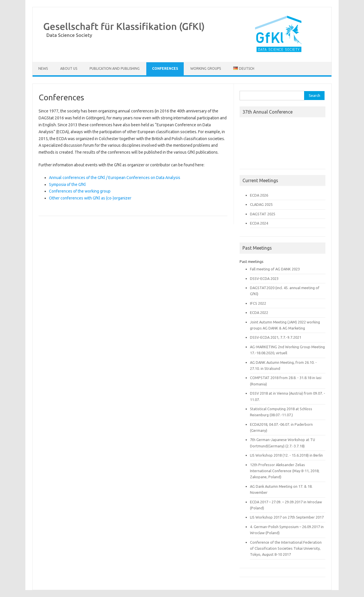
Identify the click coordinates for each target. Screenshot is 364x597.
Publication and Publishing (115, 68)
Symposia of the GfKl (67, 184)
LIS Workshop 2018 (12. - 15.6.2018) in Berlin (286, 455)
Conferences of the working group (80, 191)
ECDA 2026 (259, 195)
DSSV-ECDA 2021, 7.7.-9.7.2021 (276, 337)
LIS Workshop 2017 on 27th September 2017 (287, 517)
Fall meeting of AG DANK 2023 (275, 269)
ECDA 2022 (259, 312)
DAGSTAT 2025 (263, 214)
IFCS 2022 (258, 303)
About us (69, 68)
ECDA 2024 (259, 223)
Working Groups (206, 68)
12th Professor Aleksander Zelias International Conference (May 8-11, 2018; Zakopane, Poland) (285, 471)
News (43, 68)
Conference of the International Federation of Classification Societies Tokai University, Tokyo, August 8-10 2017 (286, 548)
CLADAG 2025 (261, 204)
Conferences (165, 68)
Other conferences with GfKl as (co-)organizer (90, 198)
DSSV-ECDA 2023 (264, 278)
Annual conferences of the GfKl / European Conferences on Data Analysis (115, 178)
